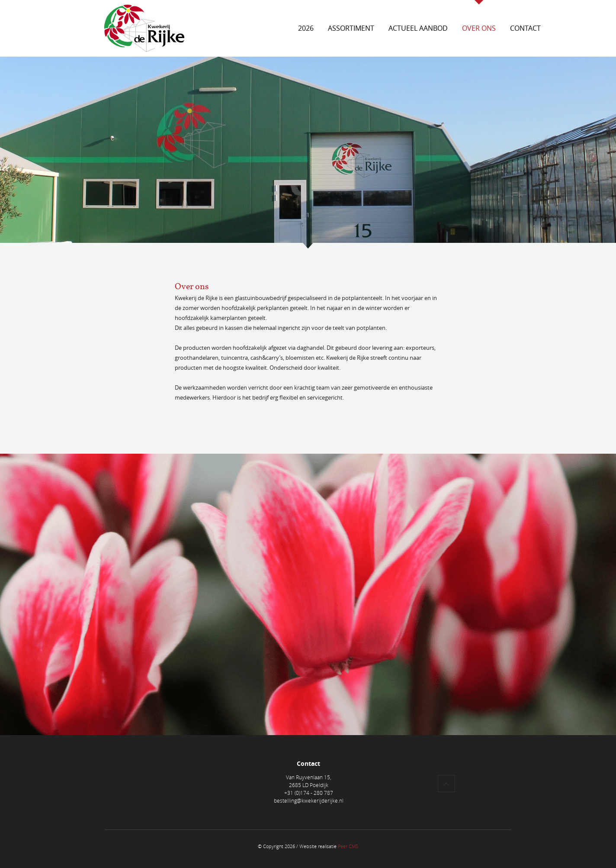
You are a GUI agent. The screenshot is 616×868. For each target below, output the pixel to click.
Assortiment (351, 28)
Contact (525, 28)
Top (446, 784)
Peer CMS (348, 846)
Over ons (479, 28)
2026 (306, 28)
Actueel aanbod (418, 28)
